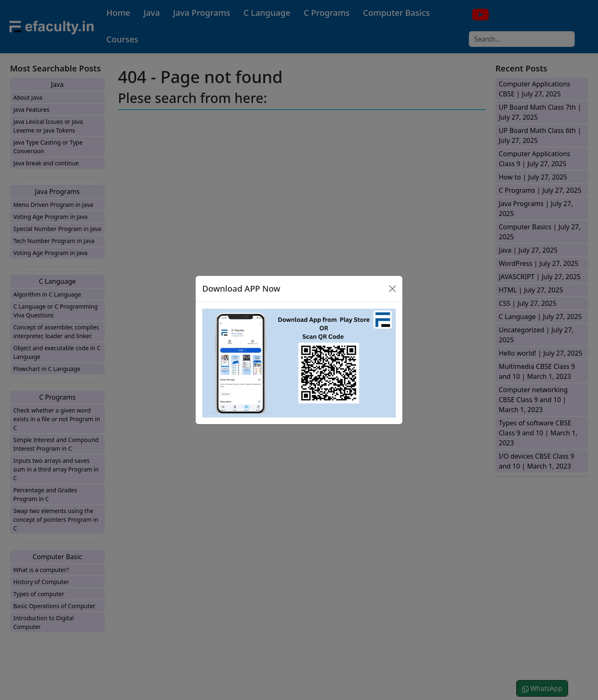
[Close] (392, 289)
